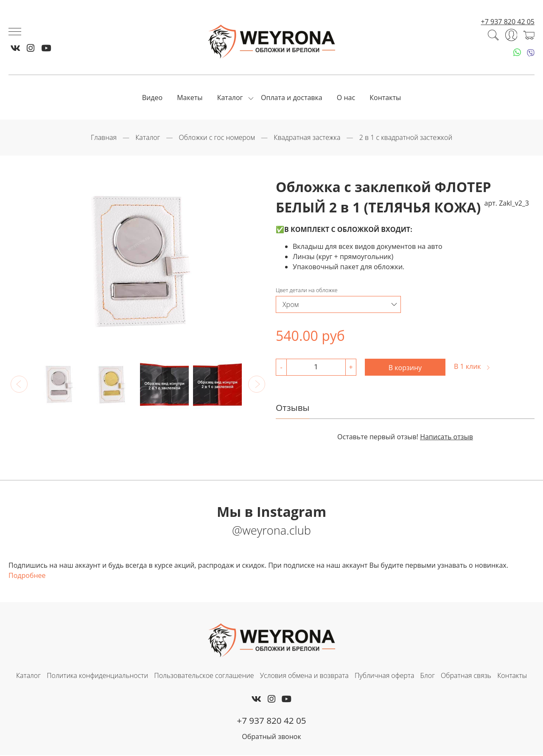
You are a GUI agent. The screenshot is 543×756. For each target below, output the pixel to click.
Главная (104, 138)
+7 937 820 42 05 (508, 22)
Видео (152, 98)
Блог (428, 676)
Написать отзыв (446, 437)
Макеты (190, 98)
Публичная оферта (384, 676)
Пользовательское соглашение (204, 676)
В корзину (405, 368)
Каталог (230, 98)
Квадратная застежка (307, 138)
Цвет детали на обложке (307, 291)
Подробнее (27, 576)
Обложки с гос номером (217, 138)
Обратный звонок (271, 737)
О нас (346, 98)
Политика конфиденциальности (97, 676)
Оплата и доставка (292, 98)
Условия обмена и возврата (304, 676)
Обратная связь (466, 676)
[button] (19, 385)
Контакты (385, 98)
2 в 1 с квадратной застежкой (406, 138)
